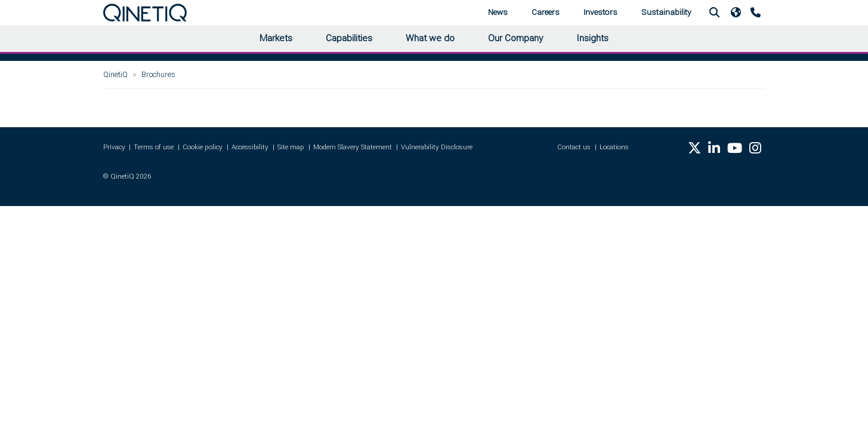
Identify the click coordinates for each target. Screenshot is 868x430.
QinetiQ (115, 74)
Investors (600, 12)
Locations (614, 147)
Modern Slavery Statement (353, 147)
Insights (592, 38)
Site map (291, 147)
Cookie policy (203, 147)
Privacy (114, 147)
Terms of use (154, 147)
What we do (430, 38)
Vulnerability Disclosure (437, 147)
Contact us (574, 147)
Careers (546, 12)
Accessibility (250, 147)
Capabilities (349, 38)
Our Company (515, 38)
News (498, 12)
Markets (276, 38)
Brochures (158, 74)
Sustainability (666, 12)
